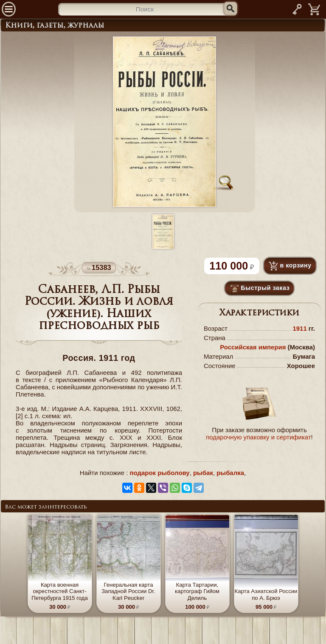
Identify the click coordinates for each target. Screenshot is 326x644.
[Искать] (230, 8)
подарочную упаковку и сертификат (258, 437)
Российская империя (253, 347)
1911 (299, 328)
